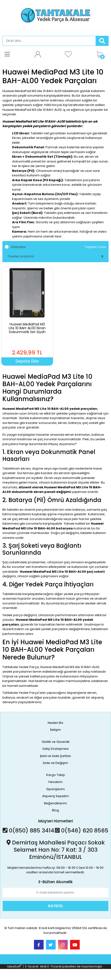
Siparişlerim (55, 789)
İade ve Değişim (55, 763)
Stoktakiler (18, 247)
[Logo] (55, 15)
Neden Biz (55, 723)
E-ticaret (32, 966)
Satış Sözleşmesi (55, 749)
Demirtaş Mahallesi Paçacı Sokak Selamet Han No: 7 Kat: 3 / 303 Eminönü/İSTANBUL (56, 850)
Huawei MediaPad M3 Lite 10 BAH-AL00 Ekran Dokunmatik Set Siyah (27, 328)
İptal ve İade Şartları (55, 756)
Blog (55, 810)
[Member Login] (38, 54)
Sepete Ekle (27, 361)
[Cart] (101, 54)
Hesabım (55, 782)
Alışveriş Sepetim (55, 796)
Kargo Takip (56, 775)
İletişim (55, 730)
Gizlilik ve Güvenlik (56, 742)
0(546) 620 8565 (82, 831)
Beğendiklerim (55, 803)
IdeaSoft (14, 966)
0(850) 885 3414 (28, 831)
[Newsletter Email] (55, 893)
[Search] (49, 41)
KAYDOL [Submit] (56, 906)
